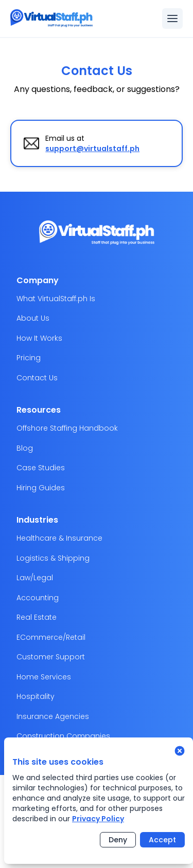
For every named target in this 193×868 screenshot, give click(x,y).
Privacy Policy (98, 819)
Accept (162, 840)
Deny (118, 840)
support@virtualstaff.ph (92, 149)
